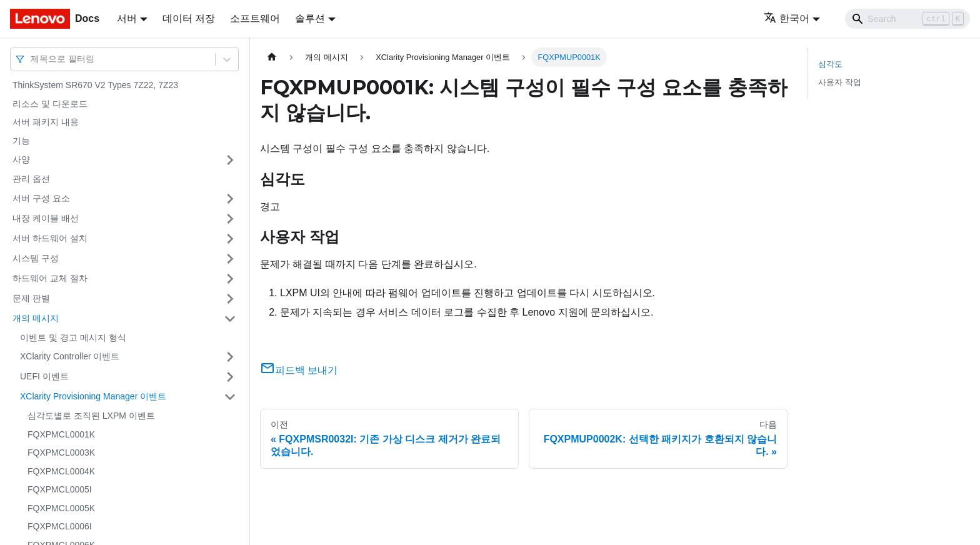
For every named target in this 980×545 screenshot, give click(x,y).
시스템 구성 (36, 258)
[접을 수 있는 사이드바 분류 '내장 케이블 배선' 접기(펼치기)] (230, 219)
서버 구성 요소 (41, 198)
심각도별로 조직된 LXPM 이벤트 (91, 416)
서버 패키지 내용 (46, 122)
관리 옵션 (31, 179)
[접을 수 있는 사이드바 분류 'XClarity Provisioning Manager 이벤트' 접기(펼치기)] (230, 397)
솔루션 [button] (310, 18)
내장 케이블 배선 (46, 218)
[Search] (907, 19)
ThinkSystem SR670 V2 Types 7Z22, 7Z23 (95, 85)
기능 (21, 141)
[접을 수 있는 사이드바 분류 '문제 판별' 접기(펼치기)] (230, 299)
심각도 (830, 64)
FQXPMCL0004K (61, 471)
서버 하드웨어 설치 (50, 238)
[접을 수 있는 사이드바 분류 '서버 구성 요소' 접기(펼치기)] (230, 199)
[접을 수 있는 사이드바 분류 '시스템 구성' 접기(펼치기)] (230, 259)
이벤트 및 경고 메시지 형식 (73, 337)
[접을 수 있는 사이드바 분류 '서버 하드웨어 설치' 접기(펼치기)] (230, 239)
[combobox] (32, 59)
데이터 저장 (189, 18)
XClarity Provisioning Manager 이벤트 (93, 396)
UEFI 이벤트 (44, 376)
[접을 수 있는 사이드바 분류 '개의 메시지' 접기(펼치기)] (230, 319)
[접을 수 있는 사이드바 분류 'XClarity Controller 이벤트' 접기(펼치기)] (230, 357)
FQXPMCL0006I (60, 526)
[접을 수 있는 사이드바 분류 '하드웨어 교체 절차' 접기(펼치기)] (230, 279)
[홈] (272, 57)
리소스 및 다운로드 (50, 104)
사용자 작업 (840, 82)
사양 (21, 159)
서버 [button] (127, 18)
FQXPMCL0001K (61, 434)
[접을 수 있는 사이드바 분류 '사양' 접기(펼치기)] (230, 160)
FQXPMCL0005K (61, 508)
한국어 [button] (787, 18)
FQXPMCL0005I (60, 489)
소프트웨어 (255, 18)
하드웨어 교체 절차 (50, 278)
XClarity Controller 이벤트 (70, 356)
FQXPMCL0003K (61, 452)
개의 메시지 (36, 318)
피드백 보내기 (299, 370)
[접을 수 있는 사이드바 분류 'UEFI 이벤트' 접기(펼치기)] (230, 377)
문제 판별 (31, 298)
